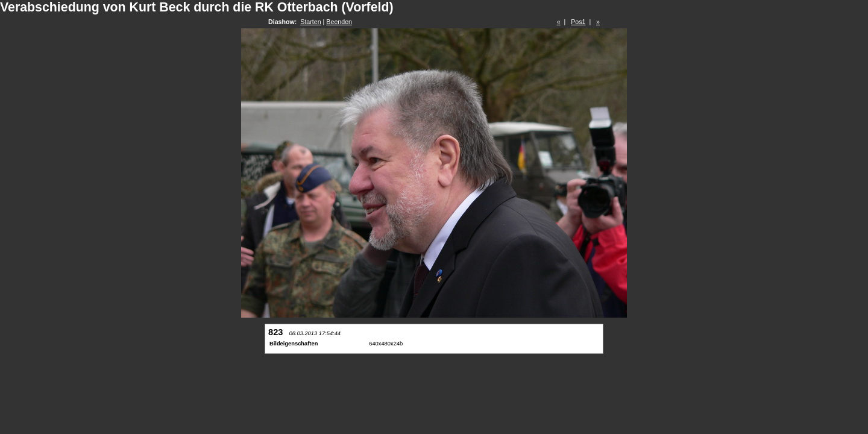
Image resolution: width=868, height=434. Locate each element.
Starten (310, 22)
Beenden (339, 22)
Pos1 (578, 22)
